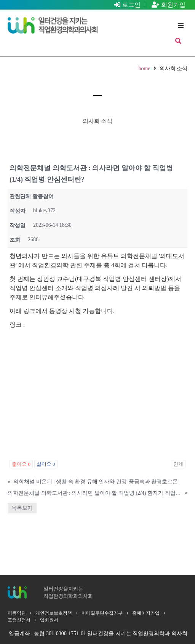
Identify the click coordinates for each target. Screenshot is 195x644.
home (144, 69)
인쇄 (178, 464)
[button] (181, 25)
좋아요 (21, 464)
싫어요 (46, 464)
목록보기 (22, 508)
